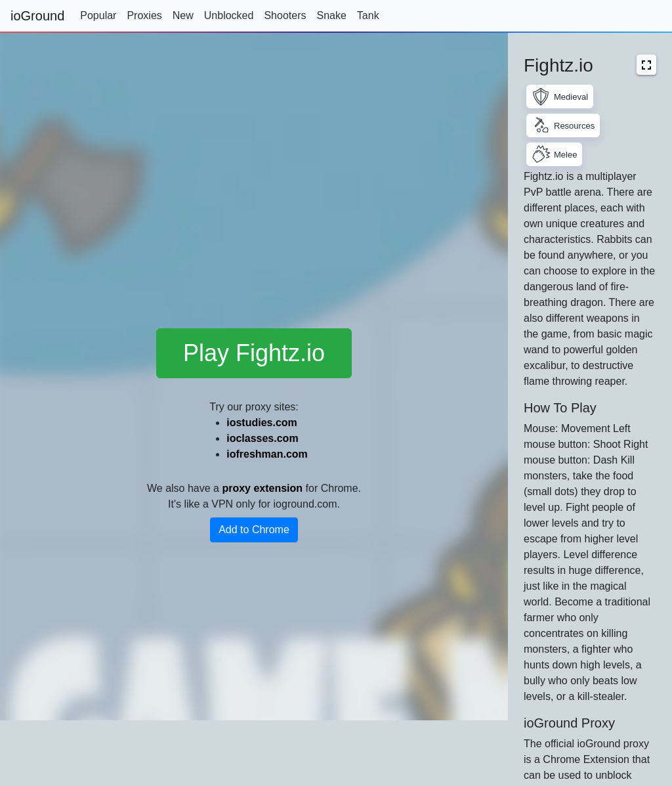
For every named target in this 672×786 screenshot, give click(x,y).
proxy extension (262, 488)
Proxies (144, 15)
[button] (646, 65)
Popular (98, 15)
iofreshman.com (267, 454)
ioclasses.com (262, 438)
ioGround (37, 16)
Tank (368, 15)
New (183, 15)
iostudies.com (262, 423)
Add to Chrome (254, 530)
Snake (331, 15)
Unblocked (229, 15)
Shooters (285, 15)
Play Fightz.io (254, 353)
